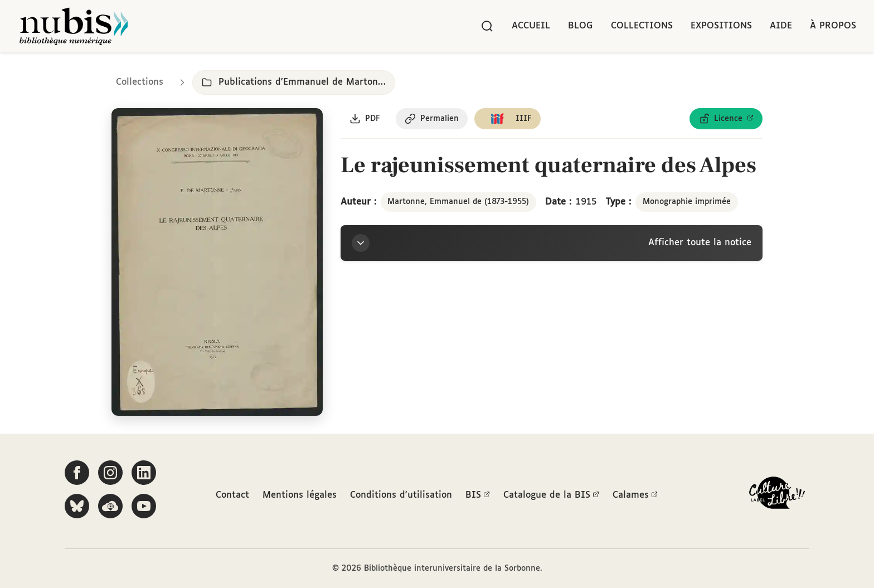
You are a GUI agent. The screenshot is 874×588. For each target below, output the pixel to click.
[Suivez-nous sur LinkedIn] (144, 473)
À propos (833, 26)
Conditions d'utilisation (401, 495)
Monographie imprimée (687, 202)
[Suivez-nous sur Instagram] (110, 473)
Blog (581, 26)
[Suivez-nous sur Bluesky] (77, 506)
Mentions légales (300, 495)
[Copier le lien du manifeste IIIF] (508, 119)
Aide (781, 26)
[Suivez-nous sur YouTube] (144, 506)
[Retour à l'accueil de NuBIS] (74, 26)
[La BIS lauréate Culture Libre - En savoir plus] (777, 495)
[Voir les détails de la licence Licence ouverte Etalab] (726, 119)
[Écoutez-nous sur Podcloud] (110, 506)
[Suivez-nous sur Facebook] (77, 473)
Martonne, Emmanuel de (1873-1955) (458, 202)
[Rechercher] (487, 26)
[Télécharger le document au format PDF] (365, 119)
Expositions (721, 26)
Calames (635, 495)
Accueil (531, 26)
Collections (642, 26)
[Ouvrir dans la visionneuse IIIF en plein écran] (217, 262)
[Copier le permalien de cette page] (432, 119)
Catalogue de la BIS (551, 495)
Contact (232, 495)
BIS (478, 495)
